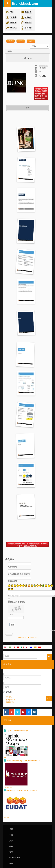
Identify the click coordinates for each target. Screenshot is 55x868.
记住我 (8, 692)
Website (7, 817)
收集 (11, 846)
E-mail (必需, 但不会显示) (19, 574)
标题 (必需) (13, 581)
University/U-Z (9, 787)
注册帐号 (10, 697)
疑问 (11, 852)
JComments (52, 631)
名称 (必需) (13, 567)
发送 (12, 625)
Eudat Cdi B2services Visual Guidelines (22, 790)
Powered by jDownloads (27, 637)
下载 (11, 835)
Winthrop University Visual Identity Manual (23, 760)
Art (5, 758)
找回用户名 (11, 700)
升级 (11, 863)
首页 (11, 829)
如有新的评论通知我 (16, 602)
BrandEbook (15, 858)
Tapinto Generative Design (17, 731)
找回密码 (10, 702)
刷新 (12, 614)
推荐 (11, 841)
